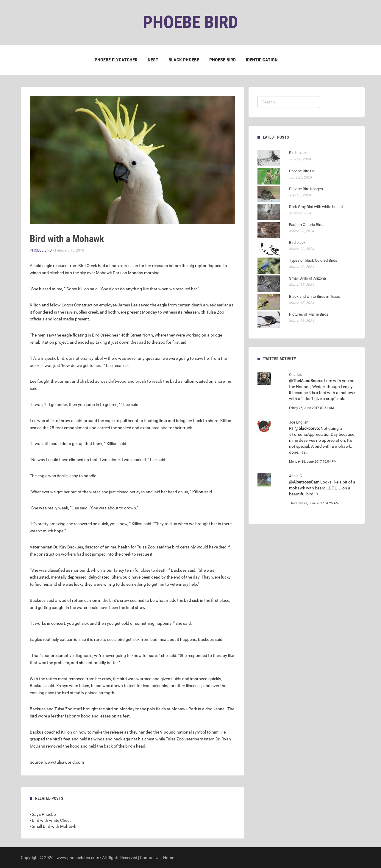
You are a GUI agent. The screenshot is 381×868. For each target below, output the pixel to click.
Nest (153, 60)
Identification (262, 60)
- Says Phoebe (43, 814)
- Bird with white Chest (50, 820)
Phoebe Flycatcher (116, 60)
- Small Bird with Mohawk (53, 826)
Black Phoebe (184, 60)
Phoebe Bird (222, 60)
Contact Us (150, 858)
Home (169, 858)
